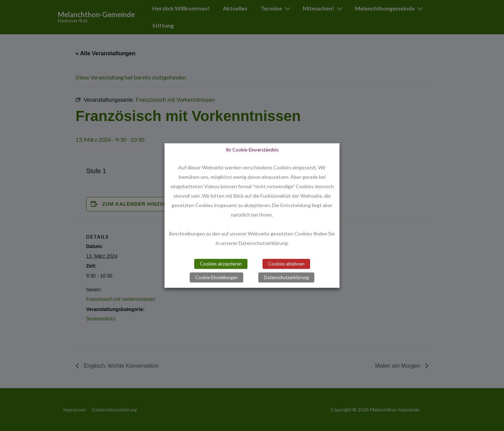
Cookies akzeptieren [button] (221, 263)
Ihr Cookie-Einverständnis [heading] (252, 150)
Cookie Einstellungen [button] (216, 277)
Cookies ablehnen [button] (286, 263)
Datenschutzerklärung (286, 277)
